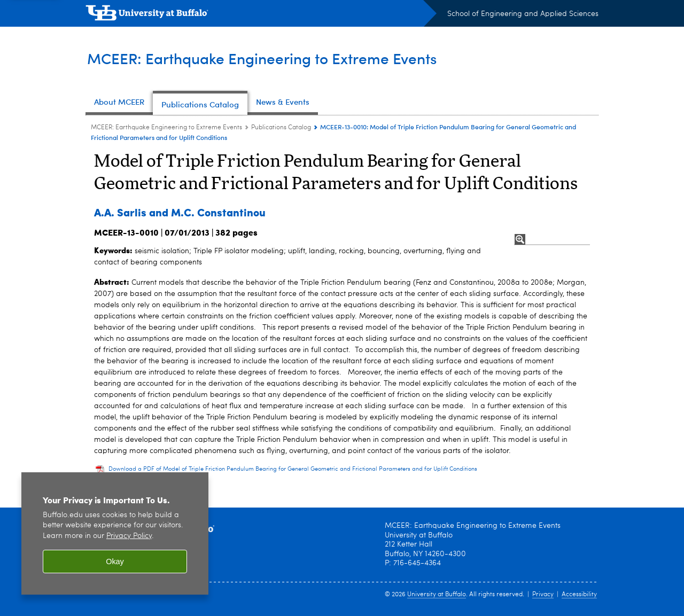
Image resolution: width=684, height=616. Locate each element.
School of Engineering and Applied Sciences (523, 14)
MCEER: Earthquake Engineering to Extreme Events (271, 58)
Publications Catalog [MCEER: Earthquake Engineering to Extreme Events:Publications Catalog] (281, 128)
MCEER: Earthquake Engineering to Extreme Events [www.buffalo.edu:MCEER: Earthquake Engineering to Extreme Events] (166, 128)
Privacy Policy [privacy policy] (129, 536)
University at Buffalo (437, 595)
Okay (115, 562)
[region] (115, 533)
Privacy (543, 595)
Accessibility (579, 595)
